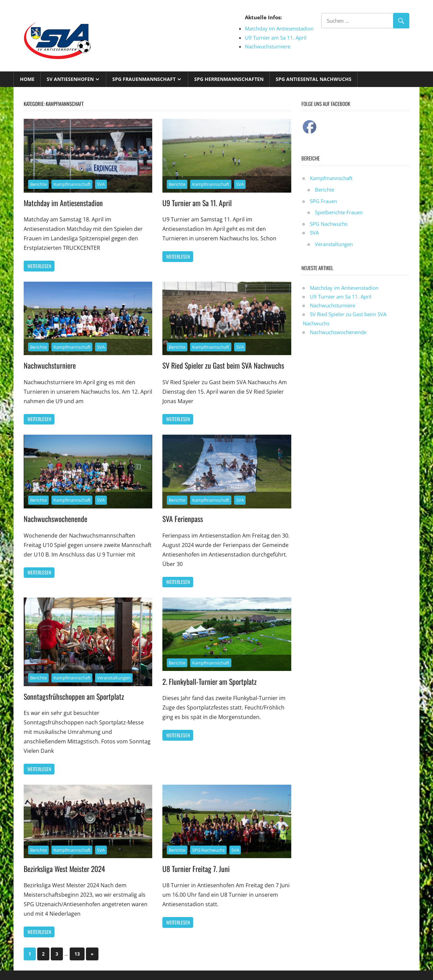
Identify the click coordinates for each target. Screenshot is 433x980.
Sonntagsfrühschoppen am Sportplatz (74, 696)
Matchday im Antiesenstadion (279, 28)
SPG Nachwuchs (208, 850)
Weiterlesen (39, 266)
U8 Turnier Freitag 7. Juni (196, 869)
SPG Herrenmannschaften (229, 79)
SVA (101, 184)
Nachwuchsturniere (268, 46)
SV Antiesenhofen (70, 79)
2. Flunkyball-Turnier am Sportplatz (210, 681)
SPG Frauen (323, 201)
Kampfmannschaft (72, 184)
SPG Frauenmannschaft (144, 79)
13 (77, 954)
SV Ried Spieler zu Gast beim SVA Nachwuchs (223, 365)
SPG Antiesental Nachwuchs (314, 79)
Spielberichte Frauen (339, 212)
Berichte (38, 184)
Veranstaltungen (114, 678)
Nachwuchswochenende (55, 519)
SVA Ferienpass (183, 519)
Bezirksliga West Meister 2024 (65, 869)
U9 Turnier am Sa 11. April (276, 38)
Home (27, 79)
